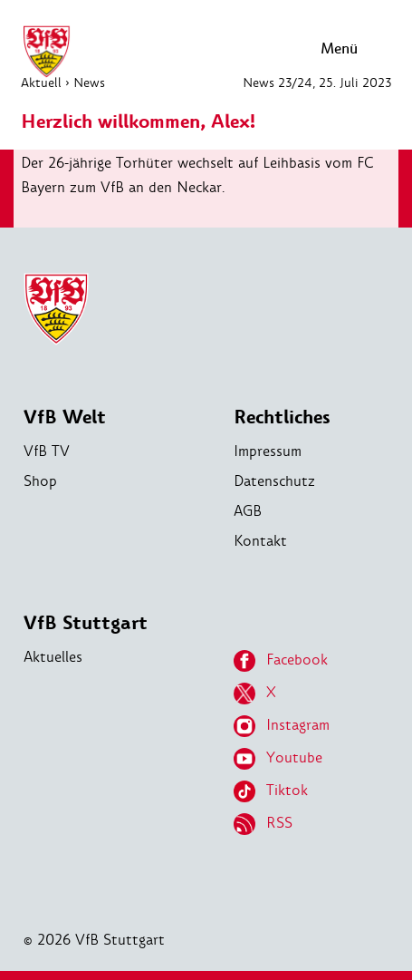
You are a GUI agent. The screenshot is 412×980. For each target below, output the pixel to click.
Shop (40, 481)
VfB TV (47, 451)
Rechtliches (282, 417)
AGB (248, 511)
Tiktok (271, 791)
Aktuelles (53, 657)
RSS (263, 824)
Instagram (282, 726)
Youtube (278, 759)
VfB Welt (65, 417)
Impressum (268, 451)
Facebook (281, 661)
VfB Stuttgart (86, 623)
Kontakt (260, 541)
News (89, 82)
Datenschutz (274, 481)
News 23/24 (278, 82)
